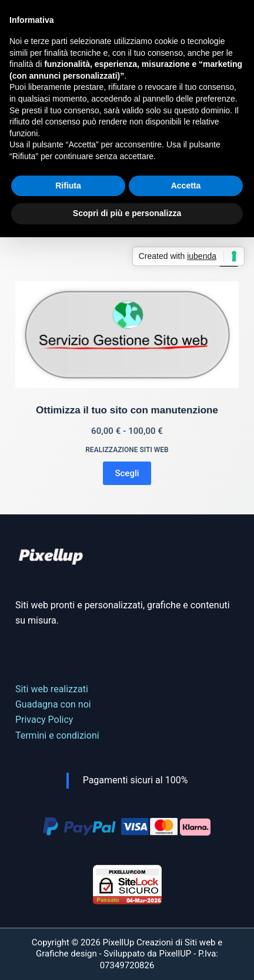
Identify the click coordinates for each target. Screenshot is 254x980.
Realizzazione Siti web (127, 450)
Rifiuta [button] (68, 186)
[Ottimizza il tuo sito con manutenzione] (127, 335)
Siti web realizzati (52, 689)
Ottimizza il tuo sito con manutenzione (127, 410)
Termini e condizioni (57, 735)
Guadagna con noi (53, 704)
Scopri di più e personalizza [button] (127, 213)
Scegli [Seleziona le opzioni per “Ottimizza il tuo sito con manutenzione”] (127, 473)
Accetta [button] (186, 186)
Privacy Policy (44, 720)
